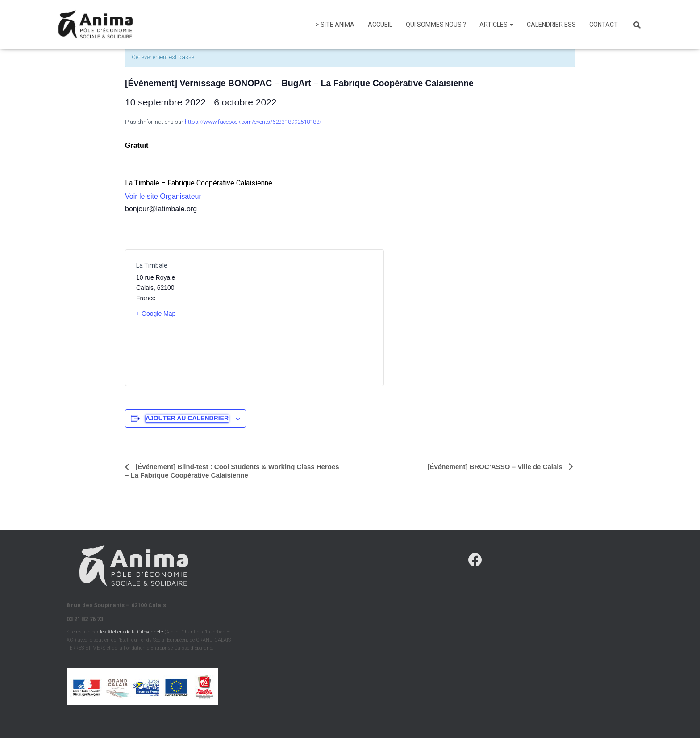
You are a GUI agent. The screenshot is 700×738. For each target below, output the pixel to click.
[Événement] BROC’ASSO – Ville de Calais (496, 467)
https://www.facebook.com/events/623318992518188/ (253, 122)
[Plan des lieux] (314, 318)
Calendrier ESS (551, 25)
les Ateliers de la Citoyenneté (131, 632)
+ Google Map (156, 314)
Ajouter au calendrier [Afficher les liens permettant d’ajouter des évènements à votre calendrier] (187, 418)
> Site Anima (335, 25)
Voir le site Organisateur (163, 196)
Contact (604, 25)
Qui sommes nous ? (436, 25)
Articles (496, 25)
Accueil (380, 25)
